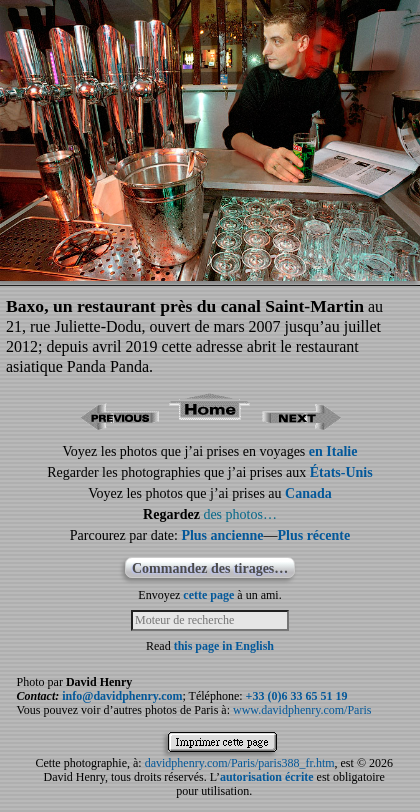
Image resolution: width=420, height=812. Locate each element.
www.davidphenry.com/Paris (302, 710)
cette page (208, 595)
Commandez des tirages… (210, 568)
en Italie (333, 451)
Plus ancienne (222, 535)
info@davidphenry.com (122, 696)
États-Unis (341, 472)
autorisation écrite (267, 777)
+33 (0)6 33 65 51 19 (297, 696)
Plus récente (313, 535)
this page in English (224, 646)
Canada (308, 493)
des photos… (240, 514)
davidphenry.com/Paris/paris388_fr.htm (240, 763)
